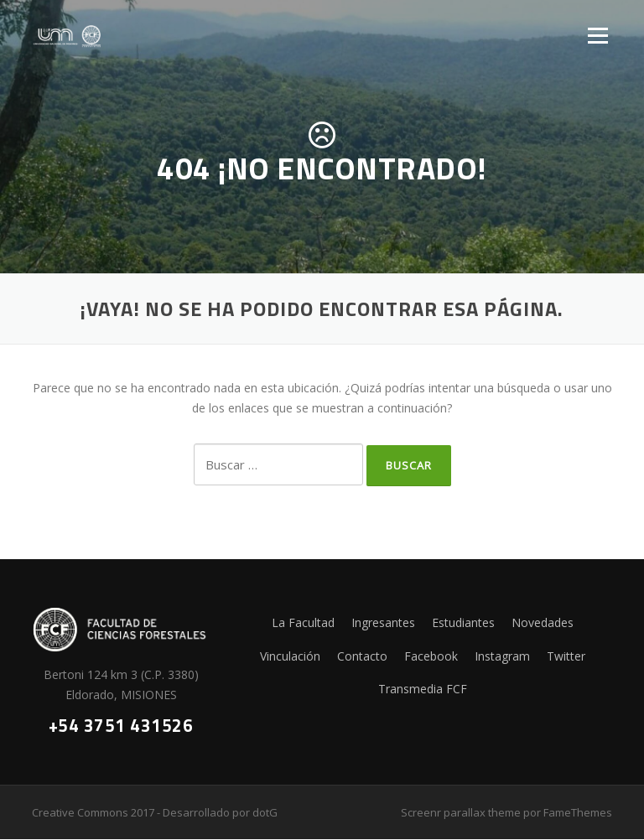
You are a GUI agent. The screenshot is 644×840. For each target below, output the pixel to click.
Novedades (543, 622)
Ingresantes (383, 622)
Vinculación (290, 656)
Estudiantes (463, 622)
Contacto (362, 656)
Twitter (566, 656)
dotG (265, 813)
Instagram (502, 656)
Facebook (431, 656)
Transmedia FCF (423, 690)
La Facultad (303, 622)
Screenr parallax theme (461, 813)
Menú (597, 36)
